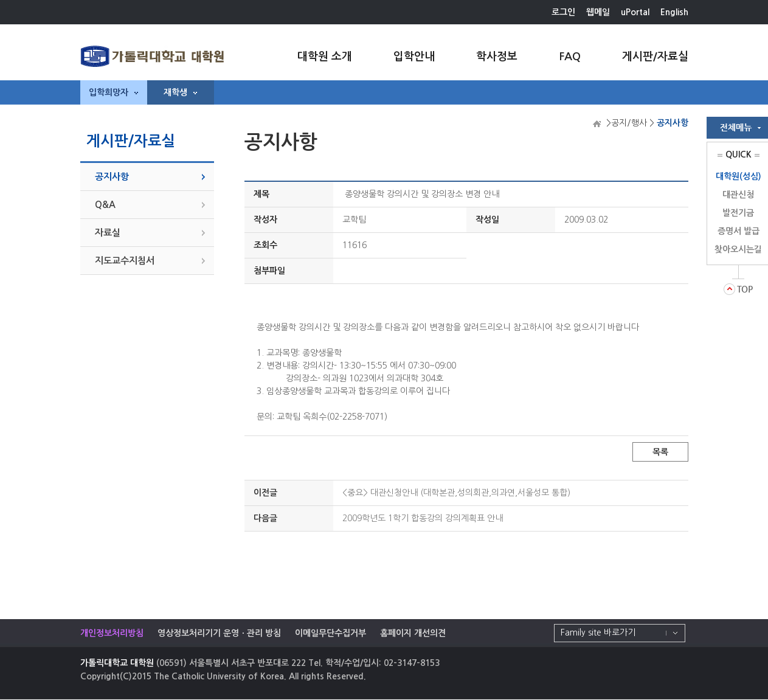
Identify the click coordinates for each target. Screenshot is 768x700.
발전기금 (738, 213)
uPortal (635, 12)
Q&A (105, 205)
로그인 (563, 12)
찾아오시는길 (738, 249)
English (674, 12)
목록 (660, 452)
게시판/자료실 (655, 57)
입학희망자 (113, 92)
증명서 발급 (739, 231)
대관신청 (738, 195)
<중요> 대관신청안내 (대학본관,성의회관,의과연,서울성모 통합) (456, 493)
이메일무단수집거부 (330, 633)
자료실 (108, 233)
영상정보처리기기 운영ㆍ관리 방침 (219, 633)
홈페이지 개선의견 (413, 633)
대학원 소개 (325, 57)
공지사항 (112, 177)
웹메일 (598, 12)
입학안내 (414, 57)
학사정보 (497, 57)
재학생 (180, 92)
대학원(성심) (739, 176)
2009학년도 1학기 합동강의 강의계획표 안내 (423, 518)
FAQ (570, 57)
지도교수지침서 (125, 261)
